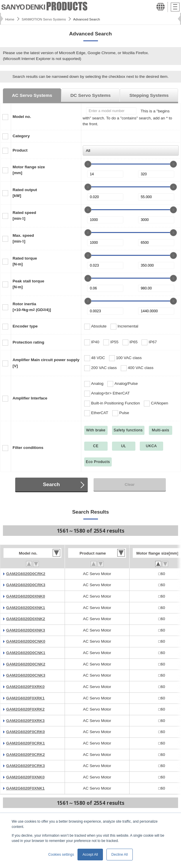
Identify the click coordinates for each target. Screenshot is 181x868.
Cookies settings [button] (61, 855)
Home (10, 19)
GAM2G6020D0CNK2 (26, 664)
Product (20, 150)
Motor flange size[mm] (29, 170)
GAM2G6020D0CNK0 (26, 641)
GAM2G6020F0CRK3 (25, 766)
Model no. (22, 117)
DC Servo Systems (91, 95)
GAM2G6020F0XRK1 (25, 698)
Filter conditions (28, 448)
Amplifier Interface (30, 398)
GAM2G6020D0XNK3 (26, 630)
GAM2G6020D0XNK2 (26, 619)
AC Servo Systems (32, 95)
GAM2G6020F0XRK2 (25, 709)
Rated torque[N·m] (25, 261)
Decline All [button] (120, 855)
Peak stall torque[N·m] (28, 284)
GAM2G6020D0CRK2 (26, 574)
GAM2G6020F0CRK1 (25, 743)
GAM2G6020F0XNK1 (25, 788)
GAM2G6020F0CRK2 (25, 755)
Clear (130, 484)
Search (51, 484)
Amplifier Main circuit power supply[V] (46, 363)
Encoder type (25, 326)
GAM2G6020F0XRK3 (25, 721)
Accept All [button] (90, 855)
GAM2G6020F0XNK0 (25, 777)
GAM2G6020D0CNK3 (26, 675)
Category (21, 136)
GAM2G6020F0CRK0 (25, 732)
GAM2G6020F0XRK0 (25, 687)
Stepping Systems (149, 95)
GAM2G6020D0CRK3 (26, 585)
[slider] (88, 164)
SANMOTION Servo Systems (44, 19)
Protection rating (28, 342)
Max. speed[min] (23, 238)
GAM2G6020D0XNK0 (26, 596)
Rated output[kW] (25, 193)
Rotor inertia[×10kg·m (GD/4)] (32, 307)
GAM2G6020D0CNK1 (26, 653)
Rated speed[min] (24, 216)
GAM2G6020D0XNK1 (26, 608)
